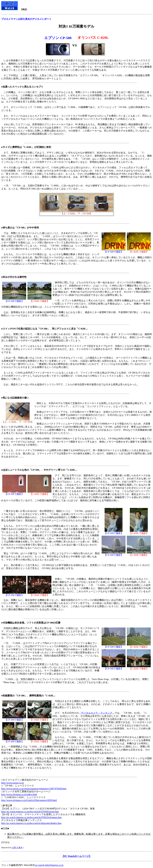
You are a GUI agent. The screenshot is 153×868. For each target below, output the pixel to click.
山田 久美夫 (17, 848)
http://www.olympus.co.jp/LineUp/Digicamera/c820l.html (29, 800)
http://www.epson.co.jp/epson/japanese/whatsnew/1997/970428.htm (34, 789)
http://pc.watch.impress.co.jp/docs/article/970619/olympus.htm (31, 817)
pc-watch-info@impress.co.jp (49, 865)
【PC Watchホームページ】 (76, 856)
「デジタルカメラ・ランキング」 (97, 713)
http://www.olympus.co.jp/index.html (19, 794)
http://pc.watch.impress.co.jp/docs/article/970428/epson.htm (30, 812)
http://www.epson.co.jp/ (13, 783)
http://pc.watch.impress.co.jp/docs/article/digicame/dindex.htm (31, 823)
